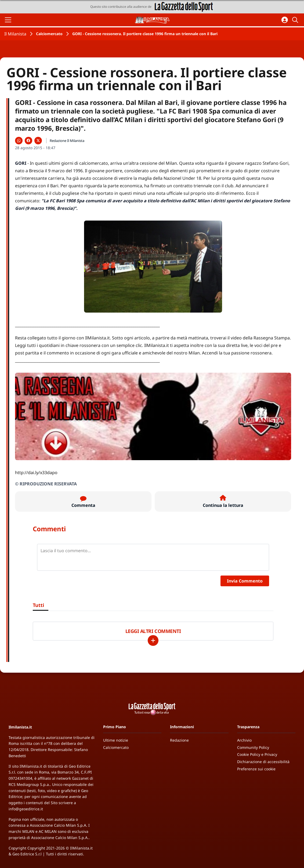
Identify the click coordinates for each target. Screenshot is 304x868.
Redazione (179, 740)
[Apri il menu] (8, 20)
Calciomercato (49, 34)
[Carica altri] (153, 640)
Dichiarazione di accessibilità (263, 762)
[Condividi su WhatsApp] (19, 141)
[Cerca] (296, 20)
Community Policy (253, 747)
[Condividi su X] (38, 141)
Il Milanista (15, 34)
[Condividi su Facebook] (28, 141)
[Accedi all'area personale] (285, 20)
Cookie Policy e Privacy (257, 754)
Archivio (244, 740)
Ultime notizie (116, 740)
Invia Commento (245, 581)
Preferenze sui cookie (256, 769)
